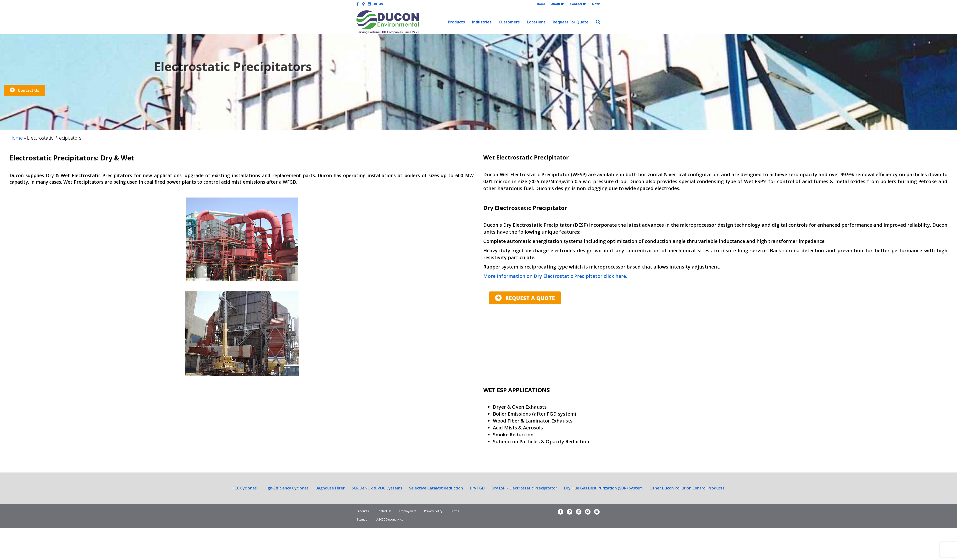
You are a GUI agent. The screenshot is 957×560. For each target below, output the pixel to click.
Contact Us (384, 511)
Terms (455, 511)
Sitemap (362, 519)
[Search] (596, 22)
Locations (536, 22)
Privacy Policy (433, 511)
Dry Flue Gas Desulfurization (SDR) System (603, 488)
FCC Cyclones (245, 488)
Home (541, 4)
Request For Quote (571, 22)
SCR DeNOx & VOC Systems (377, 488)
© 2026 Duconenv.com (391, 519)
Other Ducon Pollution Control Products (687, 488)
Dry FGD (477, 488)
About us (558, 4)
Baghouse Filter (330, 488)
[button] (218, 298)
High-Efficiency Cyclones (286, 488)
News (596, 4)
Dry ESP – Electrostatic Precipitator (524, 488)
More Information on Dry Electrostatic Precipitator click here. (555, 276)
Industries (482, 22)
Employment (408, 511)
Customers (509, 22)
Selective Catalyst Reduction (436, 488)
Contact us (578, 4)
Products (456, 22)
